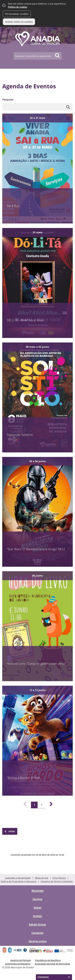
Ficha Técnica (59, 878)
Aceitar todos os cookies (19, 22)
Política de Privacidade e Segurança (19, 881)
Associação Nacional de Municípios (52, 964)
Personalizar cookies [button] (17, 14)
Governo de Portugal (21, 960)
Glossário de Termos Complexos (57, 881)
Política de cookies (18, 7)
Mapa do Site (42, 878)
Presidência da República (48, 960)
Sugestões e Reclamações (18, 878)
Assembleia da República (18, 964)
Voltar (12, 831)
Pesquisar (8, 100)
